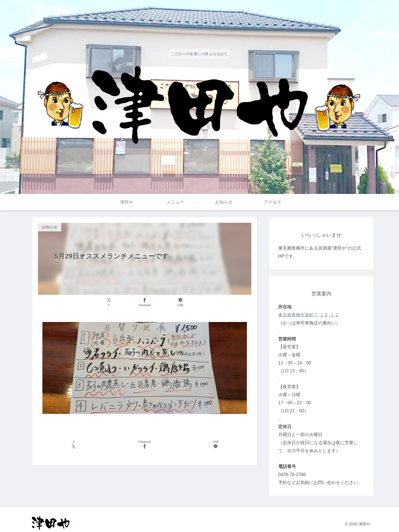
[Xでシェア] (109, 302)
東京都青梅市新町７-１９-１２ (309, 315)
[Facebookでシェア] (144, 302)
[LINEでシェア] (181, 302)
